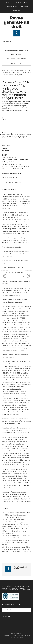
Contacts (6, 617)
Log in (21, 638)
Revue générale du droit (16, 22)
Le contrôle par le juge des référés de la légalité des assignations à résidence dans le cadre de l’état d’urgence (16, 136)
